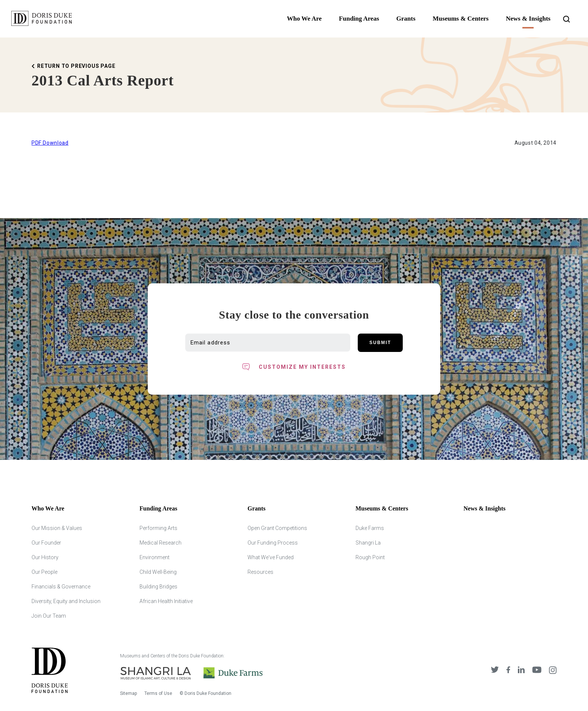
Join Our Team (49, 616)
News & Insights (528, 19)
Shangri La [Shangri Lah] (368, 543)
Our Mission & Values (57, 528)
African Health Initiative (166, 601)
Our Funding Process (273, 543)
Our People (44, 572)
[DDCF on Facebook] (508, 671)
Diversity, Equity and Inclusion (66, 601)
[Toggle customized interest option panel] (294, 367)
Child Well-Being (158, 572)
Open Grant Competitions (277, 528)
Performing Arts (158, 528)
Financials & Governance (61, 587)
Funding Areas (359, 19)
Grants (406, 19)
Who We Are (304, 19)
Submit (380, 343)
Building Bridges (158, 587)
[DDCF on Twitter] (495, 671)
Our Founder (46, 543)
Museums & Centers (461, 19)
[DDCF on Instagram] (553, 671)
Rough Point (370, 557)
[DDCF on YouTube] (537, 671)
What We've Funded (271, 557)
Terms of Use (158, 693)
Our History (45, 557)
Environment (154, 557)
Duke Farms (370, 528)
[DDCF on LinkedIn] (521, 671)
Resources (260, 572)
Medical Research (160, 543)
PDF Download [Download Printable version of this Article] (50, 143)
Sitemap (128, 693)
